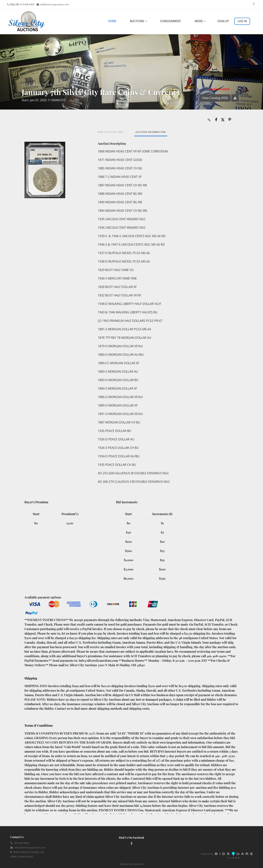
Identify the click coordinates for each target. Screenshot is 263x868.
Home (113, 21)
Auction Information (151, 132)
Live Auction (38, 85)
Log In (242, 21)
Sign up (223, 21)
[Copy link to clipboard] (209, 120)
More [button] (200, 21)
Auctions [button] (138, 21)
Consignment (171, 21)
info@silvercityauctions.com (54, 4)
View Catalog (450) (215, 98)
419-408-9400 (27, 4)
